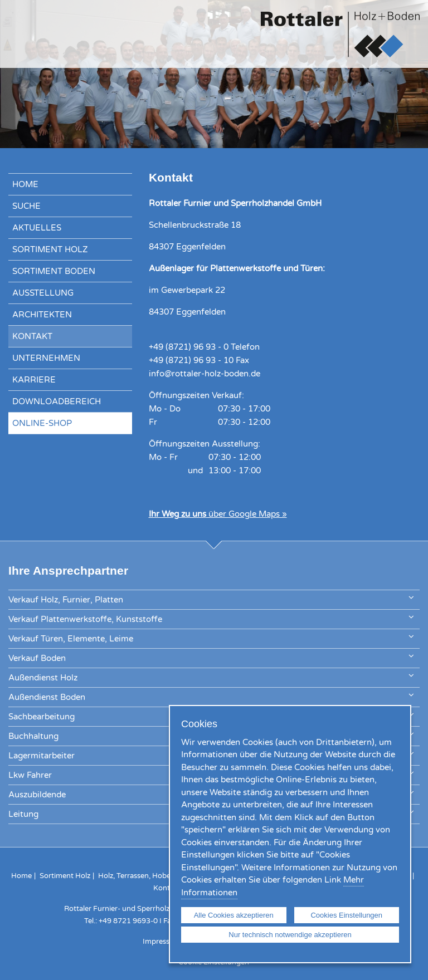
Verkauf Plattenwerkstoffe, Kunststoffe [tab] (211, 618)
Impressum (162, 942)
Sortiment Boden (54, 271)
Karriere (34, 380)
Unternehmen (46, 358)
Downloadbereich (57, 401)
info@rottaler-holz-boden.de (205, 374)
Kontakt (32, 336)
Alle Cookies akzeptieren (234, 915)
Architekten (42, 315)
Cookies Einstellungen (346, 915)
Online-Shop (42, 423)
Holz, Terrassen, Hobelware (143, 876)
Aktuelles (37, 228)
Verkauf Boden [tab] (211, 657)
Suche (26, 206)
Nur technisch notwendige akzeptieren (290, 935)
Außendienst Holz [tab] (211, 677)
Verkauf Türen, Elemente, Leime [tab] (211, 638)
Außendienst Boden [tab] (211, 696)
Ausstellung (43, 293)
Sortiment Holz (50, 249)
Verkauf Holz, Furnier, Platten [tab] (211, 599)
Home (25, 184)
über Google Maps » (218, 514)
